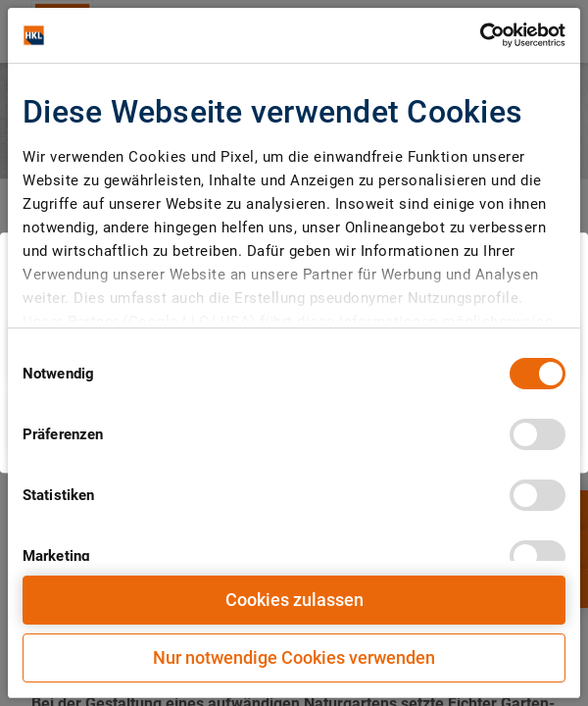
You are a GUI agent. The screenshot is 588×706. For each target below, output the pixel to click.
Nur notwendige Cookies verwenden (294, 657)
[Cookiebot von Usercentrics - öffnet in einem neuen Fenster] (480, 35)
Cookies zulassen (294, 600)
